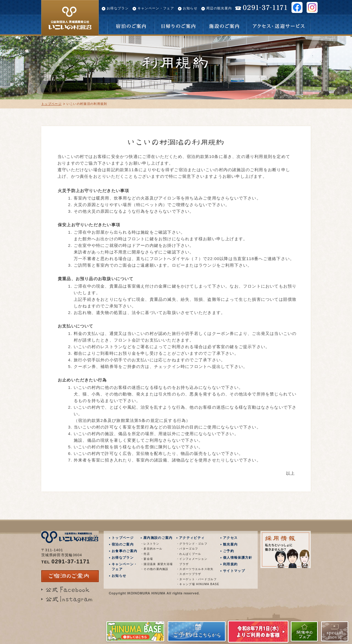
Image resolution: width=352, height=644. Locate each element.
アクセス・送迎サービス (279, 25)
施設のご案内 (225, 25)
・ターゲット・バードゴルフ (193, 579)
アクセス (230, 538)
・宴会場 (147, 559)
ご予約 (229, 551)
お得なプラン (118, 8)
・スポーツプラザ (189, 574)
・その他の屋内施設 (155, 569)
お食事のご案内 (124, 551)
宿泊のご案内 (131, 25)
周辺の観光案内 (219, 8)
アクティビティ (192, 538)
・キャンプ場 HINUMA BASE (193, 584)
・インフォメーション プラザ (192, 561)
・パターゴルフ (187, 549)
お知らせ (190, 8)
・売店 (145, 554)
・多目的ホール (151, 549)
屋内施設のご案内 (158, 538)
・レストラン (150, 544)
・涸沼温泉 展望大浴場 (157, 564)
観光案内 (230, 544)
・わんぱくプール (189, 554)
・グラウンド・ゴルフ (192, 544)
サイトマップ (234, 571)
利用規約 (230, 564)
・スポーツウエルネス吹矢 (193, 569)
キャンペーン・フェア (156, 8)
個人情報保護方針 (238, 558)
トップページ (51, 104)
